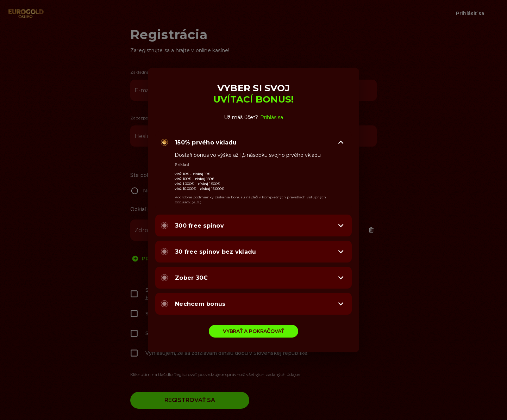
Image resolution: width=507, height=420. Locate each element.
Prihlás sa (272, 117)
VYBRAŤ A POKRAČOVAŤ (254, 331)
